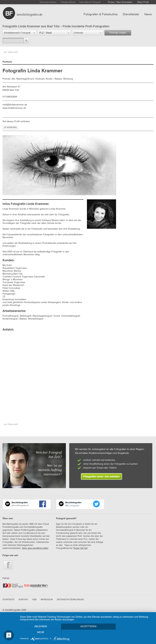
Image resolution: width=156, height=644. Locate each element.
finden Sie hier (81, 548)
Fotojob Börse (68, 2)
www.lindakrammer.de (14, 108)
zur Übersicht (11, 52)
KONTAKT (23, 600)
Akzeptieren (86, 632)
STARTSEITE (9, 600)
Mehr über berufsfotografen (35, 548)
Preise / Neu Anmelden (120, 2)
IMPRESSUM (47, 600)
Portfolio (7, 62)
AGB (34, 600)
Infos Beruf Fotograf (90, 2)
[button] (20, 33)
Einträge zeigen (118, 33)
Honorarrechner (48, 2)
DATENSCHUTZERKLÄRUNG (70, 600)
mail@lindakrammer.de (15, 105)
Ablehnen (40, 632)
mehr (133, 632)
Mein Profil (143, 2)
